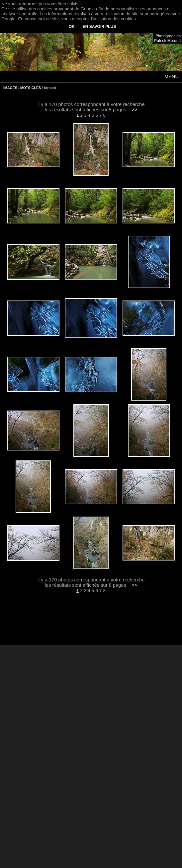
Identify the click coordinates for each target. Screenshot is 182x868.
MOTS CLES (31, 88)
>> (134, 110)
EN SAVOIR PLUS (99, 27)
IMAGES (10, 88)
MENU (172, 76)
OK (72, 27)
